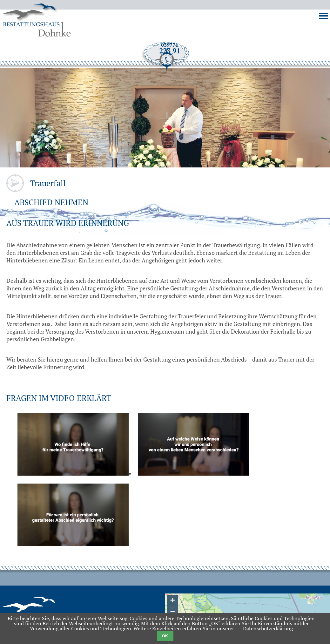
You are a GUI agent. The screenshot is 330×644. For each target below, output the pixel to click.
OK (165, 636)
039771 (166, 78)
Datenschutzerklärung (268, 628)
